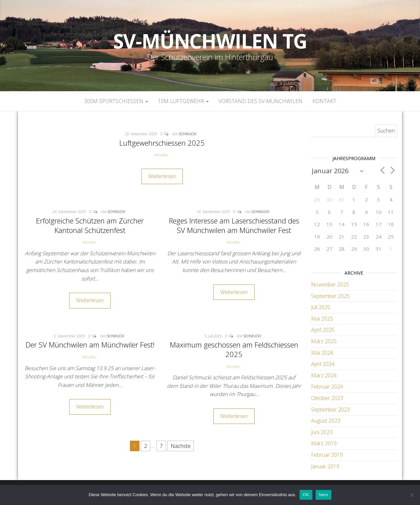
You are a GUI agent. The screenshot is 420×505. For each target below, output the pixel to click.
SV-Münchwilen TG (210, 41)
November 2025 (330, 284)
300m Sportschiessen (116, 101)
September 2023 (330, 410)
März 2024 (324, 375)
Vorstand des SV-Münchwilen (261, 101)
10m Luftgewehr (183, 101)
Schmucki (188, 134)
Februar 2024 (327, 387)
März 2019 (324, 443)
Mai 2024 (322, 353)
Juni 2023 (322, 432)
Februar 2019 (327, 455)
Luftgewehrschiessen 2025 (162, 143)
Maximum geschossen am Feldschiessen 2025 (234, 349)
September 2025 (330, 296)
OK (306, 495)
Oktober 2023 (327, 398)
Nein (324, 495)
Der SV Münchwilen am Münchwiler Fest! (90, 345)
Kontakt (324, 101)
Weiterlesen (162, 176)
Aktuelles (161, 155)
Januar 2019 (325, 466)
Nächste (181, 446)
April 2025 (323, 330)
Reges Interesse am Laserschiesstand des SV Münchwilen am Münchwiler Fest (234, 225)
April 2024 (323, 364)
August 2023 (326, 421)
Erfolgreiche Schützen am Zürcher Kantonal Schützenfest (90, 225)
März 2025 (324, 341)
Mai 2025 (322, 319)
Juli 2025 (321, 307)
